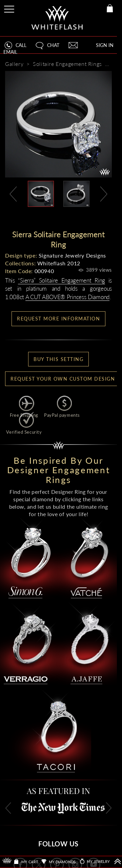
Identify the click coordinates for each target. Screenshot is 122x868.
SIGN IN (105, 45)
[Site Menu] (10, 8)
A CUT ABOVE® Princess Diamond (67, 297)
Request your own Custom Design (63, 379)
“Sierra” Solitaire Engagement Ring (62, 280)
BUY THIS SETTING (58, 359)
